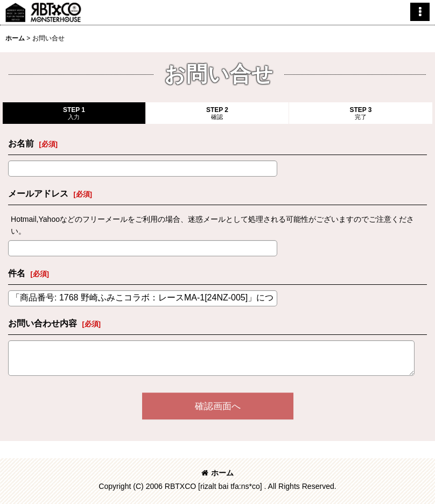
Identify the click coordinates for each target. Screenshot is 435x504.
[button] (420, 12)
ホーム (217, 473)
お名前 (21, 143)
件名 (17, 273)
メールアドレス (38, 193)
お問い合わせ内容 (43, 323)
